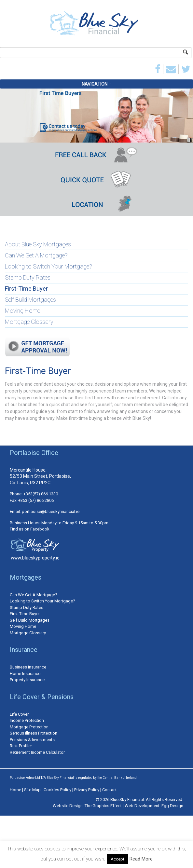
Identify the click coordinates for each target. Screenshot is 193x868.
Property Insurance (27, 680)
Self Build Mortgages (30, 300)
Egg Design (172, 806)
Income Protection (27, 720)
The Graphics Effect (103, 806)
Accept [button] (117, 859)
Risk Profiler (21, 746)
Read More (141, 859)
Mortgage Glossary (29, 322)
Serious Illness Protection (34, 733)
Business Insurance (28, 667)
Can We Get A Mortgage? (36, 255)
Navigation (95, 84)
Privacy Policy (87, 790)
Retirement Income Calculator (37, 752)
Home (15, 790)
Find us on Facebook (30, 529)
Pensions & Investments (32, 740)
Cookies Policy (58, 790)
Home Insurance (25, 674)
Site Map (32, 790)
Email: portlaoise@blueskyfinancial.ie (45, 511)
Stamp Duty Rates (28, 277)
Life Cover (19, 714)
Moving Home (22, 311)
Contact (110, 790)
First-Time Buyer (26, 289)
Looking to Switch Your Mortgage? (48, 266)
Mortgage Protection (29, 727)
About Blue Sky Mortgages (38, 244)
